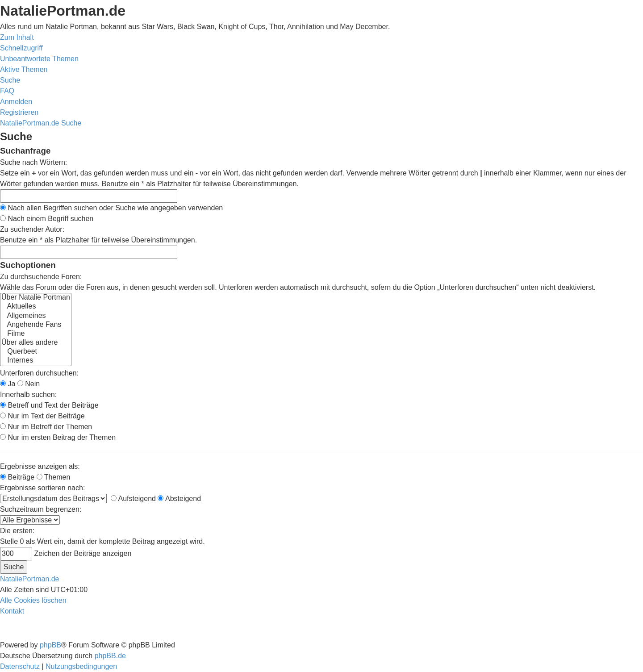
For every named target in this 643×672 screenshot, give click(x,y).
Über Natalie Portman (36, 298)
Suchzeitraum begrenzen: (41, 509)
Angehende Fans (36, 325)
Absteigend (179, 499)
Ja (8, 384)
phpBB (50, 645)
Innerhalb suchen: (28, 394)
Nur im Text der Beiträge (42, 416)
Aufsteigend (133, 499)
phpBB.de (110, 656)
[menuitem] (39, 59)
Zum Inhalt (17, 37)
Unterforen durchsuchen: (39, 373)
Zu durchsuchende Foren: (41, 277)
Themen (54, 477)
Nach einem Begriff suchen (47, 219)
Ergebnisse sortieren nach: (42, 488)
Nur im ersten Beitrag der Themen (58, 437)
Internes (36, 361)
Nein (29, 384)
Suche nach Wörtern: (33, 162)
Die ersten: (17, 531)
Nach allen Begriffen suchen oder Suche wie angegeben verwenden (111, 208)
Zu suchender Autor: (32, 229)
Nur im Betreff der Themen (46, 427)
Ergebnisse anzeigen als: (40, 466)
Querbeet (36, 352)
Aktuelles (36, 307)
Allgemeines (36, 316)
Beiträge (17, 477)
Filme (36, 334)
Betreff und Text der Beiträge (49, 405)
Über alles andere (36, 343)
